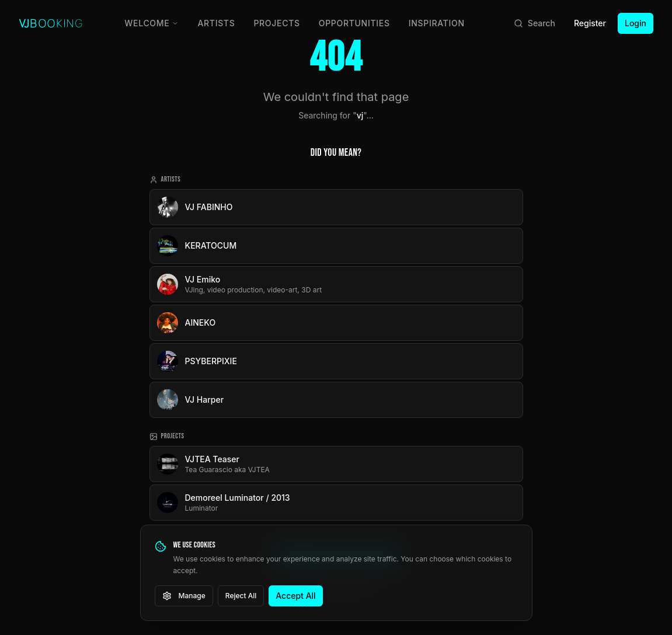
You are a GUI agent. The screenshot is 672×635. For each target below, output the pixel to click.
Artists (216, 23)
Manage (184, 596)
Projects (276, 23)
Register (590, 23)
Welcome (152, 23)
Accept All (295, 596)
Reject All (241, 596)
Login (636, 23)
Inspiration (437, 23)
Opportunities (354, 23)
